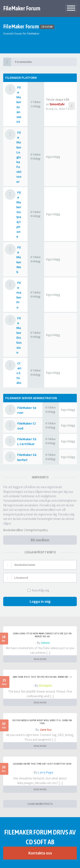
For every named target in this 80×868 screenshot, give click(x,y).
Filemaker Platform (21, 78)
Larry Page (46, 772)
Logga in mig (40, 601)
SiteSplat (45, 685)
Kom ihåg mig (40, 590)
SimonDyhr (57, 104)
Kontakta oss (40, 853)
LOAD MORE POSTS (40, 804)
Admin (46, 643)
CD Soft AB (47, 27)
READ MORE (40, 659)
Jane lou (46, 730)
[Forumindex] (7, 62)
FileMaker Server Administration (31, 398)
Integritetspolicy (37, 530)
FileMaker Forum (22, 8)
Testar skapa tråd (57, 99)
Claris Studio (19, 373)
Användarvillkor (13, 530)
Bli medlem (40, 540)
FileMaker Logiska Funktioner (19, 157)
